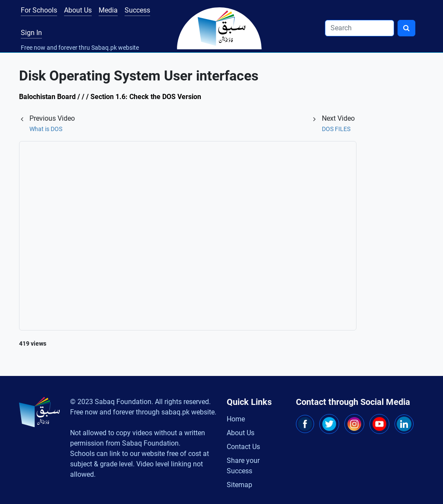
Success (137, 10)
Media (108, 10)
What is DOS (46, 129)
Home (236, 419)
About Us (78, 10)
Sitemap (239, 485)
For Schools (39, 10)
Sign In (31, 33)
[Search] (360, 28)
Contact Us (243, 447)
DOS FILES (336, 129)
